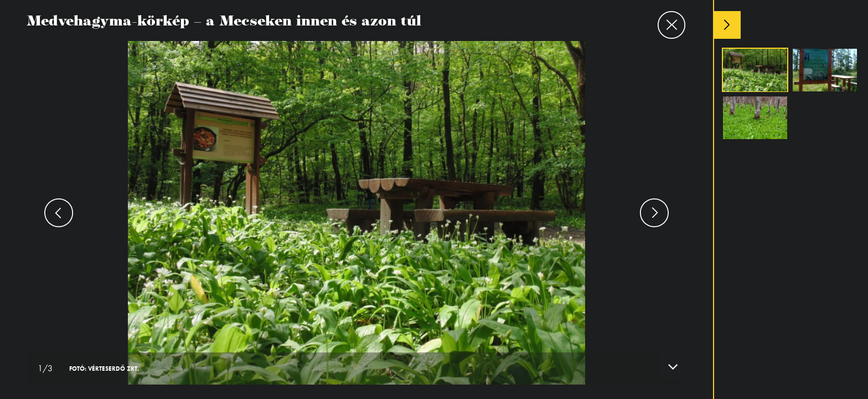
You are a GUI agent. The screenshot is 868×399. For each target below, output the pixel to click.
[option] (356, 199)
